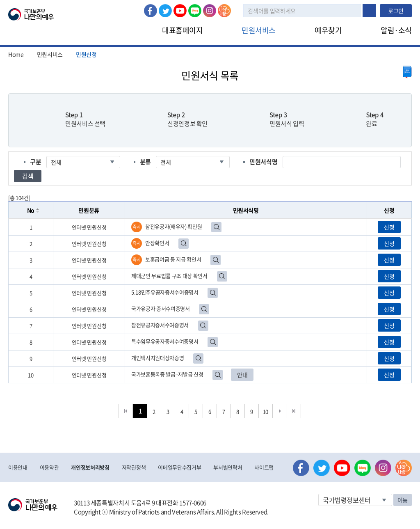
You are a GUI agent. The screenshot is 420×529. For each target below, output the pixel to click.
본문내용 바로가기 (0, 0)
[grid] (210, 301)
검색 (369, 11)
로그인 (396, 11)
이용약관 (49, 467)
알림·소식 (396, 30)
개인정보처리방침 (90, 467)
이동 (403, 500)
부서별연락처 (228, 467)
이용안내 (18, 467)
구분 (35, 162)
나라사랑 (224, 11)
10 (266, 411)
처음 (126, 411)
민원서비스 (259, 30)
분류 (145, 162)
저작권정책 (134, 467)
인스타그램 (210, 11)
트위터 (165, 11)
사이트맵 (264, 467)
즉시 (136, 227)
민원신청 (86, 54)
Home (16, 54)
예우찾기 (328, 30)
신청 (389, 227)
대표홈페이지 (182, 30)
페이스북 (151, 11)
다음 (280, 411)
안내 (242, 375)
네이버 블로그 (195, 11)
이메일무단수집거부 (179, 467)
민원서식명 (263, 162)
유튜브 (180, 11)
